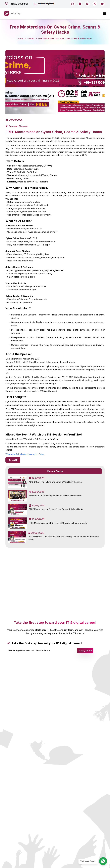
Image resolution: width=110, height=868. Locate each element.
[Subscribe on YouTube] (102, 4)
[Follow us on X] (95, 4)
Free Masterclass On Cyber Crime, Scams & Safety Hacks (65, 38)
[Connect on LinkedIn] (87, 4)
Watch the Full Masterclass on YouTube (25, 454)
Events (31, 38)
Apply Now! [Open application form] (85, 650)
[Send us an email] (46, 4)
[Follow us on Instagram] (72, 4)
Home (20, 38)
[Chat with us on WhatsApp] (103, 861)
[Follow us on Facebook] (80, 4)
